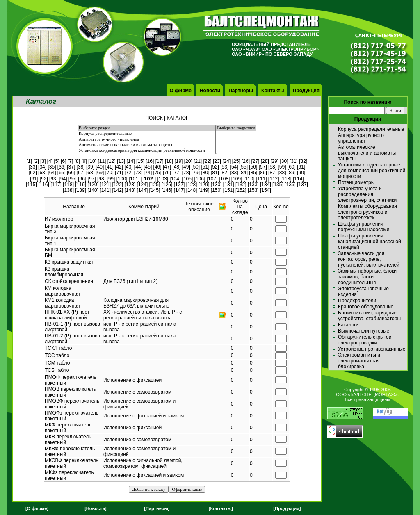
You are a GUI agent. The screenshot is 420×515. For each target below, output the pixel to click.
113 (286, 179)
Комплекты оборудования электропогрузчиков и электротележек (367, 212)
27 (255, 161)
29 (274, 161)
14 (131, 161)
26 (245, 161)
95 (72, 179)
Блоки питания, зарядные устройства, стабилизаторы (369, 316)
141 (105, 190)
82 (225, 173)
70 (109, 173)
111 (261, 179)
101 (134, 179)
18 (169, 161)
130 (216, 185)
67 (81, 173)
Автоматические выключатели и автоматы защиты (147, 145)
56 (253, 167)
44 (138, 167)
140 (93, 190)
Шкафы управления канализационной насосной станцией (370, 242)
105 (187, 179)
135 (278, 185)
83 (234, 173)
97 (92, 179)
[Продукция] (287, 508)
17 (159, 161)
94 (63, 179)
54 (234, 167)
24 (227, 161)
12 (111, 161)
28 (265, 161)
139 (81, 190)
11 (102, 161)
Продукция (306, 91)
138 (68, 190)
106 (200, 179)
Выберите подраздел (236, 128)
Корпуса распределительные (147, 134)
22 (207, 161)
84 (243, 173)
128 (192, 185)
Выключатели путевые (364, 331)
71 (119, 173)
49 (186, 167)
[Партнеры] (157, 508)
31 (293, 161)
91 (34, 179)
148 (192, 190)
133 (253, 185)
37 (71, 167)
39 (90, 167)
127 (179, 185)
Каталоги (348, 325)
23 (217, 161)
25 (236, 161)
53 (225, 167)
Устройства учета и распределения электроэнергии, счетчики (367, 194)
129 (204, 185)
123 (130, 185)
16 (150, 161)
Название (74, 207)
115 (31, 185)
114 (298, 179)
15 (140, 161)
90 (301, 173)
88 (282, 173)
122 (118, 185)
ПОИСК (154, 118)
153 (253, 190)
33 (33, 167)
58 (272, 167)
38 (81, 167)
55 (243, 167)
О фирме (181, 91)
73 (138, 173)
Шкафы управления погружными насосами (364, 227)
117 (56, 185)
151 (228, 190)
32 (303, 161)
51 (205, 167)
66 (71, 173)
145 (155, 190)
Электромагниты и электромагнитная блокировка (359, 361)
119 (81, 185)
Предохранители (357, 301)
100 (122, 179)
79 (195, 173)
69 (100, 173)
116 (44, 185)
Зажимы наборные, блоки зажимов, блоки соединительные (367, 277)
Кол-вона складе (240, 207)
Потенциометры (356, 182)
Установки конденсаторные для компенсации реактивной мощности (147, 151)
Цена (261, 207)
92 (44, 179)
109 (237, 179)
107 (212, 179)
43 (129, 167)
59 (282, 167)
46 (157, 167)
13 (121, 161)
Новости (210, 91)
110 (249, 179)
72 (129, 173)
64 (52, 173)
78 (186, 173)
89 (291, 173)
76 (167, 173)
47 (167, 167)
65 (61, 173)
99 (111, 179)
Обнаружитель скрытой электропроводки (365, 340)
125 (155, 185)
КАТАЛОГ (178, 118)
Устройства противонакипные (372, 349)
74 (148, 173)
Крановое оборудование (366, 307)
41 (109, 167)
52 (215, 167)
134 (265, 185)
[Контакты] (221, 508)
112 (274, 179)
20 (188, 161)
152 (241, 190)
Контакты (273, 91)
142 (118, 190)
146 (167, 190)
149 (204, 190)
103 (163, 179)
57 (263, 167)
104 (175, 179)
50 (195, 167)
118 (68, 185)
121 (105, 185)
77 (177, 173)
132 (241, 185)
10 (92, 161)
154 (265, 190)
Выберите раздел (147, 128)
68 (90, 173)
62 (33, 173)
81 (215, 173)
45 (148, 167)
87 (272, 173)
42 (119, 167)
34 (42, 167)
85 (253, 173)
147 (179, 190)
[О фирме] (37, 508)
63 (42, 173)
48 (177, 167)
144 (142, 190)
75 (157, 173)
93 (53, 179)
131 (228, 185)
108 (224, 179)
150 (216, 190)
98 (101, 179)
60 (291, 167)
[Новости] (95, 508)
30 (284, 161)
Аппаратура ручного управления (147, 140)
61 (301, 167)
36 (61, 167)
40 (100, 167)
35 (52, 167)
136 (290, 185)
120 (93, 185)
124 (142, 185)
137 (303, 185)
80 (205, 173)
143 (130, 190)
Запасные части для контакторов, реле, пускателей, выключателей (369, 259)
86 (263, 173)
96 (82, 179)
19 (179, 161)
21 (197, 161)
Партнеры (241, 91)
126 (167, 185)
